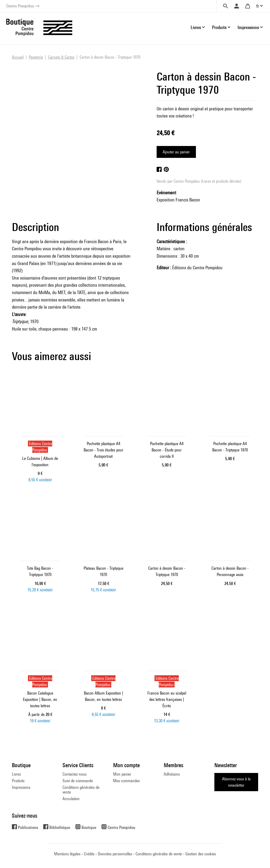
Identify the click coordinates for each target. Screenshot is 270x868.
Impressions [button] (248, 27)
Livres (16, 774)
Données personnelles (115, 854)
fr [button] (258, 6)
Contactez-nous (74, 774)
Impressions (21, 787)
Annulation (71, 799)
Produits (18, 781)
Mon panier (122, 774)
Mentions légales (67, 854)
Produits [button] (219, 27)
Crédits (89, 854)
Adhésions (172, 774)
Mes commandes (126, 781)
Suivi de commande (78, 781)
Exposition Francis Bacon (178, 200)
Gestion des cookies (201, 854)
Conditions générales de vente (81, 790)
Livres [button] (196, 27)
